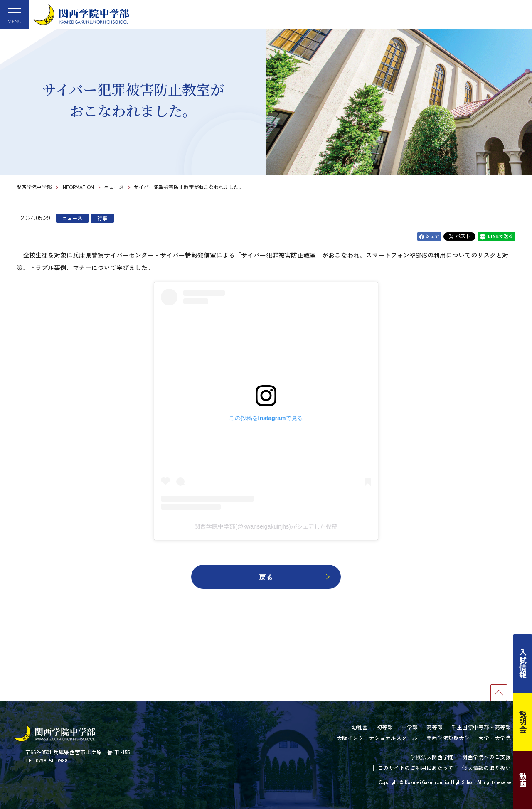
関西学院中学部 (34, 187)
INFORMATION (78, 187)
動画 (523, 780)
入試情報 (523, 664)
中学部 (410, 727)
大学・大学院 (495, 738)
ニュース (114, 187)
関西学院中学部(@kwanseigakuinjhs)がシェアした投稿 (266, 526)
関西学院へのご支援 (486, 757)
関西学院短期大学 (448, 738)
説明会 (523, 722)
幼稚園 (360, 727)
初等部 (385, 727)
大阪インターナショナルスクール (377, 738)
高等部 (435, 727)
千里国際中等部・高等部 (481, 727)
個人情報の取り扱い (486, 768)
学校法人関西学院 (432, 757)
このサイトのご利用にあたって (416, 768)
